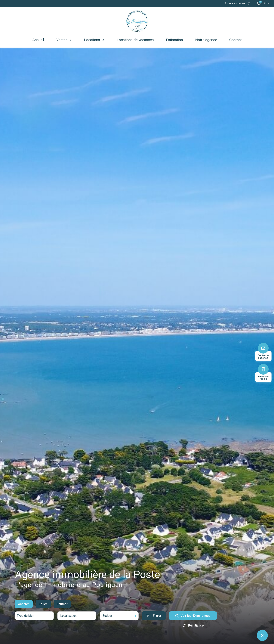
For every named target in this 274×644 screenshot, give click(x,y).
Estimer (62, 604)
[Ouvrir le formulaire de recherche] (154, 616)
